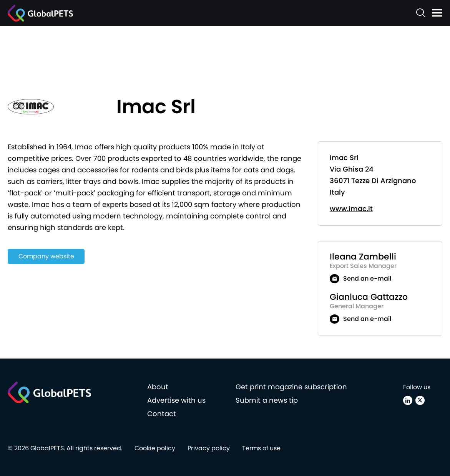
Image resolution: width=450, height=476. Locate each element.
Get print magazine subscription (291, 387)
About (158, 387)
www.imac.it (351, 209)
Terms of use (261, 448)
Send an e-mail (367, 278)
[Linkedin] (408, 400)
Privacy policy (209, 448)
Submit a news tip (267, 400)
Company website (46, 256)
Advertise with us (176, 400)
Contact (162, 414)
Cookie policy (155, 448)
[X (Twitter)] (420, 400)
